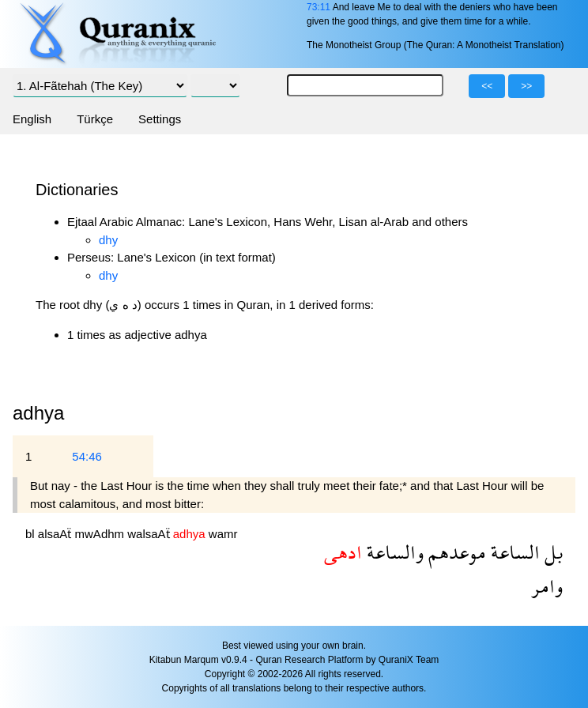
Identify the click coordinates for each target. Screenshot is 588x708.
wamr (223, 534)
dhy (108, 240)
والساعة (393, 552)
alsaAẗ (57, 534)
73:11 (318, 7)
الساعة (513, 552)
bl (32, 534)
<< (487, 86)
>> (526, 86)
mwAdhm (102, 534)
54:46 (87, 456)
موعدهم (455, 552)
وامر (547, 586)
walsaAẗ (150, 534)
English (32, 119)
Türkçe (95, 119)
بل (551, 552)
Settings (160, 119)
